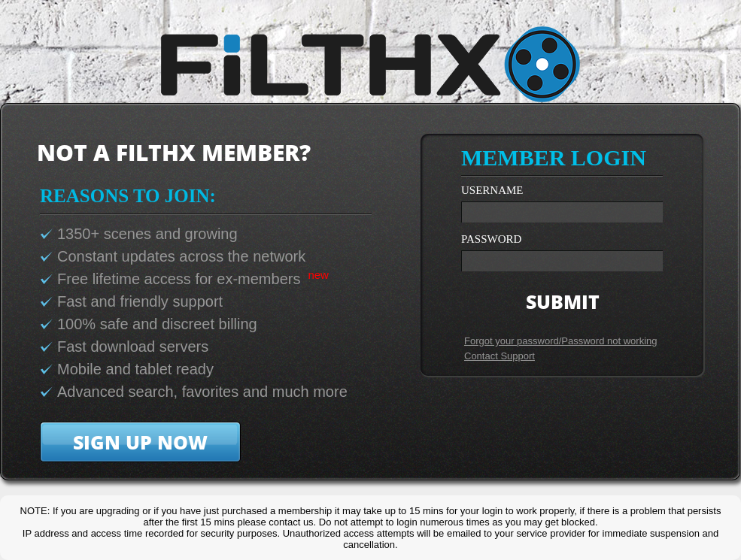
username (492, 191)
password (491, 239)
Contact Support (500, 356)
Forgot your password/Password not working (561, 341)
